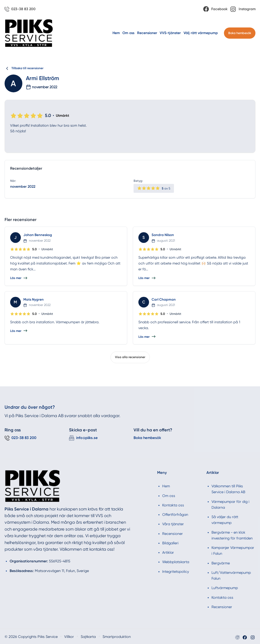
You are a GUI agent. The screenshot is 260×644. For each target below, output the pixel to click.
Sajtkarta (79, 636)
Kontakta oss (173, 505)
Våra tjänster (173, 524)
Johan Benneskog (38, 235)
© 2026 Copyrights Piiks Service (27, 636)
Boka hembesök (240, 33)
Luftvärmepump (225, 588)
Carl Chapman (164, 299)
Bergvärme (221, 563)
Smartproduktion (105, 636)
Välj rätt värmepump (201, 33)
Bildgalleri (170, 543)
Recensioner (147, 33)
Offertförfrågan (175, 514)
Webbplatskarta (176, 562)
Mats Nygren (34, 299)
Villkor (61, 636)
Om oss (128, 33)
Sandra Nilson (163, 235)
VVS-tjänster (170, 33)
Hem (116, 33)
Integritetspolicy (176, 571)
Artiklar (168, 552)
